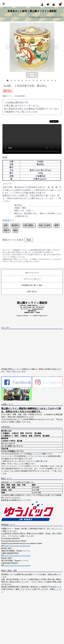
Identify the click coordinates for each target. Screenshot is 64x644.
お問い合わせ (32, 292)
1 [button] (8, 81)
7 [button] (30, 81)
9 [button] (38, 81)
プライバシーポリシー (32, 279)
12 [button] (49, 81)
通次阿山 (15, 225)
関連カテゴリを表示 (18, 240)
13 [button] (52, 81)
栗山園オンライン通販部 (32, 303)
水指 (5, 225)
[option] (32, 50)
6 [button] (26, 81)
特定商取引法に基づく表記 (32, 285)
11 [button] (45, 81)
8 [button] (34, 81)
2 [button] (12, 81)
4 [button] (19, 81)
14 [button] (56, 81)
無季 (56, 225)
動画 (15, 230)
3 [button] (15, 81)
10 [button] (41, 81)
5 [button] (23, 81)
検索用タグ (8, 220)
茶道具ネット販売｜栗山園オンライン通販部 (32, 11)
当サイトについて (32, 273)
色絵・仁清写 (45, 225)
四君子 (6, 230)
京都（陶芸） (29, 225)
